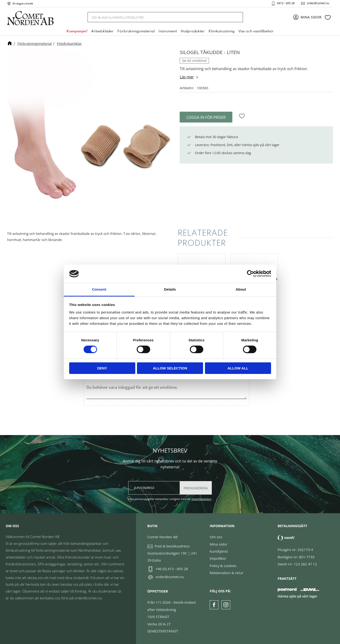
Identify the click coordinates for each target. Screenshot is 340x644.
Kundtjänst (219, 551)
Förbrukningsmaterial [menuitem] (136, 31)
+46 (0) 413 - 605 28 (172, 569)
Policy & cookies (223, 566)
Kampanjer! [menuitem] (77, 31)
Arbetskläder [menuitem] (102, 31)
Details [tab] (170, 289)
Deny (102, 368)
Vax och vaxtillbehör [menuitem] (256, 31)
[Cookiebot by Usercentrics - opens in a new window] (250, 274)
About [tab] (241, 289)
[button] (328, 17)
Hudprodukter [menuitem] (193, 31)
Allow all (238, 368)
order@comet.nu (318, 3)
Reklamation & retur (227, 573)
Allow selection (170, 368)
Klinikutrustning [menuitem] (221, 31)
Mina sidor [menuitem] (311, 17)
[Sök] (237, 17)
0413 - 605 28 (286, 3)
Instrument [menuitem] (168, 31)
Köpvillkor (218, 558)
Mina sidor (219, 544)
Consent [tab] (99, 289)
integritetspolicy (201, 499)
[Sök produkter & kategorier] (160, 17)
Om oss (216, 537)
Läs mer (187, 77)
